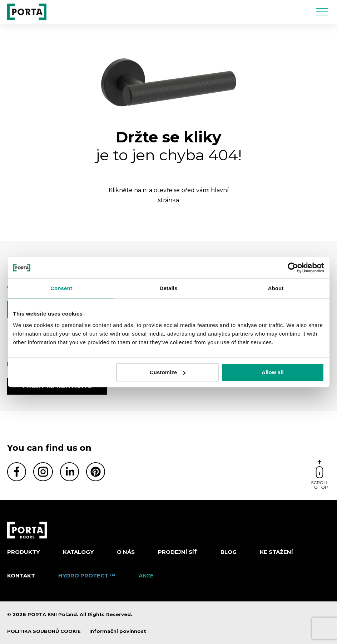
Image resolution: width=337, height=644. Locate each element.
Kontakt (21, 575)
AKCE (146, 575)
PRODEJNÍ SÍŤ (178, 552)
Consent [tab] (61, 288)
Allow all (273, 372)
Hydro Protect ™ (87, 575)
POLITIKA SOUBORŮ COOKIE (44, 631)
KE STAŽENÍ (276, 552)
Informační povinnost (118, 631)
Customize (168, 372)
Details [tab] (169, 288)
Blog (229, 552)
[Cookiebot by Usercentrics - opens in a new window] (293, 268)
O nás (126, 552)
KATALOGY (78, 552)
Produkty (23, 552)
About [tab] (276, 288)
